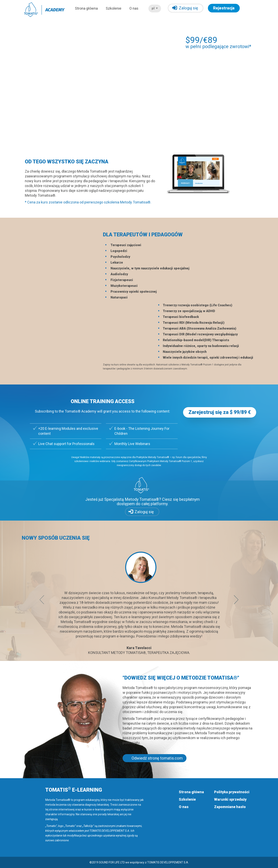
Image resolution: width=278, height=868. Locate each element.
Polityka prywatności (232, 792)
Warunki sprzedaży (230, 799)
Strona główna (86, 8)
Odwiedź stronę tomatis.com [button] (157, 758)
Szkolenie (114, 8)
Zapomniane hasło (230, 807)
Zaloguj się (185, 8)
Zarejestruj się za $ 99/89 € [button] (220, 412)
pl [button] (155, 8)
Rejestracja (224, 8)
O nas (134, 8)
